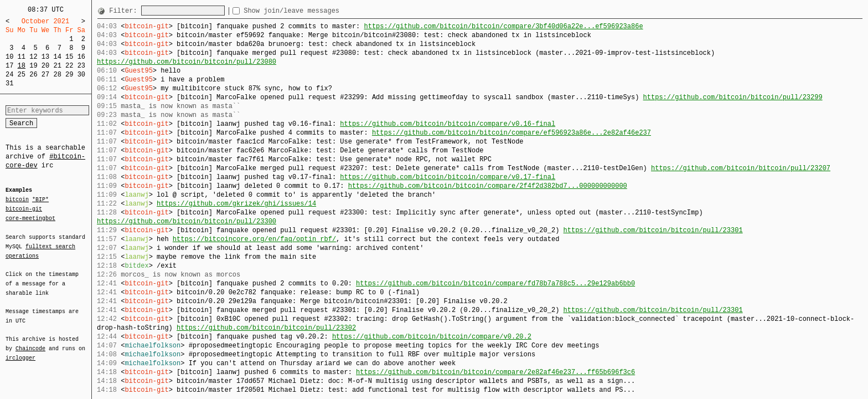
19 (33, 66)
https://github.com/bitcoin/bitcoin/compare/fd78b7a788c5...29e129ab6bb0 (495, 283)
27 (45, 75)
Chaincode (30, 342)
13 (45, 57)
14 (57, 57)
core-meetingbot (30, 218)
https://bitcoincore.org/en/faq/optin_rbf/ (254, 239)
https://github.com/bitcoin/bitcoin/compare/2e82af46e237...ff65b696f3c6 (495, 372)
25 (22, 75)
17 (9, 66)
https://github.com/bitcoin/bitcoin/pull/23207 (741, 168)
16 (81, 57)
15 (69, 57)
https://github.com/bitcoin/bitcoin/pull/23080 (187, 62)
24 (9, 75)
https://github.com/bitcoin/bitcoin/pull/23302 (266, 328)
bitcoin (17, 200)
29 (69, 75)
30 (81, 75)
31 (9, 83)
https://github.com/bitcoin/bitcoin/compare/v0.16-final (448, 124)
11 (22, 57)
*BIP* (40, 200)
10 (9, 57)
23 (81, 66)
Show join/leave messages (311, 11)
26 (33, 75)
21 (57, 66)
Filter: (125, 11)
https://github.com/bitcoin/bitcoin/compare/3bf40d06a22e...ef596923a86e (503, 26)
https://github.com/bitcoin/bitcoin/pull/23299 (732, 97)
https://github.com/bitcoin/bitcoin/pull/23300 (187, 221)
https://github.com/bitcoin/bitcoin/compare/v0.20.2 (432, 337)
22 (69, 66)
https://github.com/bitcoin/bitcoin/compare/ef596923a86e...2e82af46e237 (512, 133)
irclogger (20, 351)
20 (45, 66)
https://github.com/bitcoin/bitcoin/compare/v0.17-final (448, 177)
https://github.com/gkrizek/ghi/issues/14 (236, 204)
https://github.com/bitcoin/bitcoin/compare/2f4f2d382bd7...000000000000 (488, 186)
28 (57, 75)
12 (33, 57)
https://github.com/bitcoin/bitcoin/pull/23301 (653, 230)
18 (22, 66)
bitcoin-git (24, 209)
